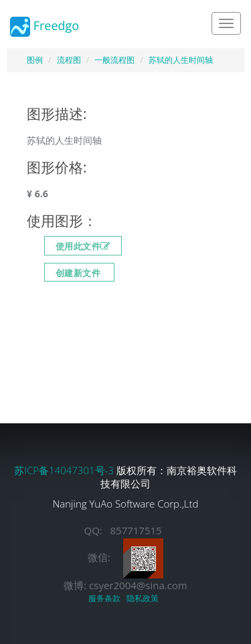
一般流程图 (114, 60)
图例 (35, 60)
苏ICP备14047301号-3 (65, 470)
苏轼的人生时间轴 (181, 60)
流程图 (69, 60)
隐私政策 (145, 598)
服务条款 (106, 598)
